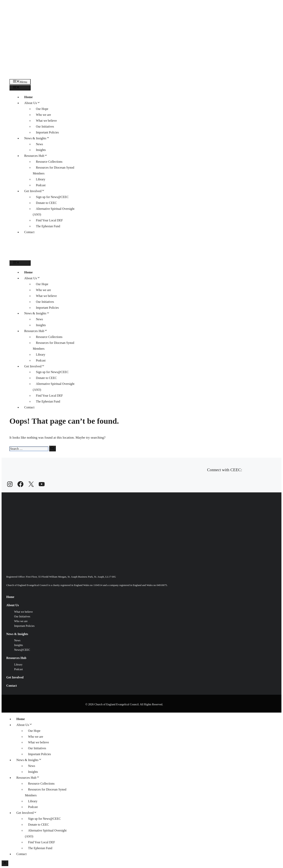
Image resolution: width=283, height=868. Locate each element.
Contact (29, 232)
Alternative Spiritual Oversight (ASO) (54, 212)
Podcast (41, 185)
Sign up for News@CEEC (52, 197)
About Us (34, 103)
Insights (41, 150)
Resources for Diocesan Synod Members (54, 170)
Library (41, 179)
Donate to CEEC (46, 203)
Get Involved (36, 191)
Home (28, 97)
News (40, 144)
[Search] (52, 449)
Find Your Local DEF (49, 220)
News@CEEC (22, 650)
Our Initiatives (45, 126)
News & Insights (38, 138)
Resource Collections (49, 162)
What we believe (46, 121)
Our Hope (42, 109)
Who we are (43, 115)
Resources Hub (37, 156)
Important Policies (47, 132)
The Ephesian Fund (48, 226)
